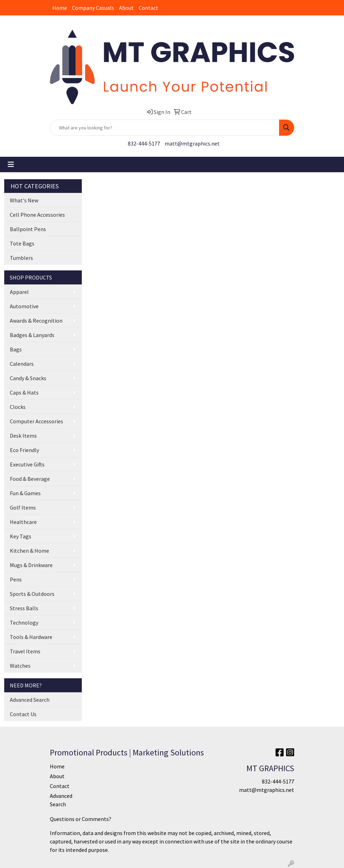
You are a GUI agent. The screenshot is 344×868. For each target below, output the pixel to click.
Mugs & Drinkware (31, 565)
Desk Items (23, 436)
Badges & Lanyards (32, 335)
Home (60, 8)
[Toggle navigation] (11, 164)
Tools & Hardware (31, 637)
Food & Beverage (30, 479)
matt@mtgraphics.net (192, 143)
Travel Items (25, 651)
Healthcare (23, 522)
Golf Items (23, 507)
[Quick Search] (165, 128)
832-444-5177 (144, 143)
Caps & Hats (24, 392)
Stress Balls (24, 608)
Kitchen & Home (29, 551)
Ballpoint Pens (28, 229)
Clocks (18, 407)
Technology (24, 623)
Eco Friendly (24, 450)
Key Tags (21, 536)
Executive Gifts (27, 464)
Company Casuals (93, 8)
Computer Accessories (37, 421)
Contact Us (23, 714)
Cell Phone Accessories (37, 215)
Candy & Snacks (28, 378)
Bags (16, 349)
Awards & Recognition (36, 321)
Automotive (24, 306)
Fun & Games (25, 493)
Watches (20, 666)
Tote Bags (22, 243)
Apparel (19, 292)
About (126, 8)
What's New (24, 200)
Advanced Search (30, 700)
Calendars (22, 364)
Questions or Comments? (81, 819)
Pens (16, 579)
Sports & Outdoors (32, 594)
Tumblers (21, 258)
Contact (148, 8)
